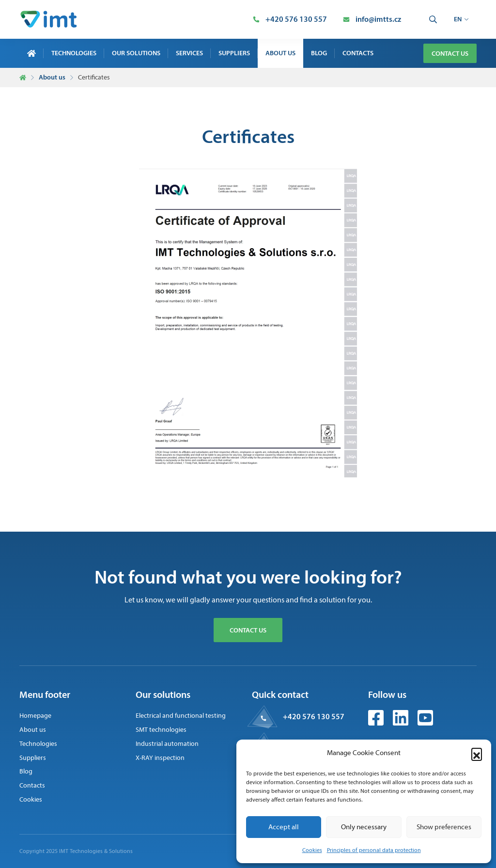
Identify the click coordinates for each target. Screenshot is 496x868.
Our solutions (136, 53)
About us (280, 53)
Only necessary (364, 827)
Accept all (284, 827)
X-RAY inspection (160, 758)
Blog (319, 53)
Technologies (74, 53)
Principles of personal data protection (374, 850)
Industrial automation (167, 744)
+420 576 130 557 (314, 716)
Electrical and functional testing (181, 716)
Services (189, 53)
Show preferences (444, 827)
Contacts (358, 53)
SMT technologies (161, 730)
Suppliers (234, 53)
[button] (477, 753)
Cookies (312, 850)
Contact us (450, 53)
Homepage (35, 716)
